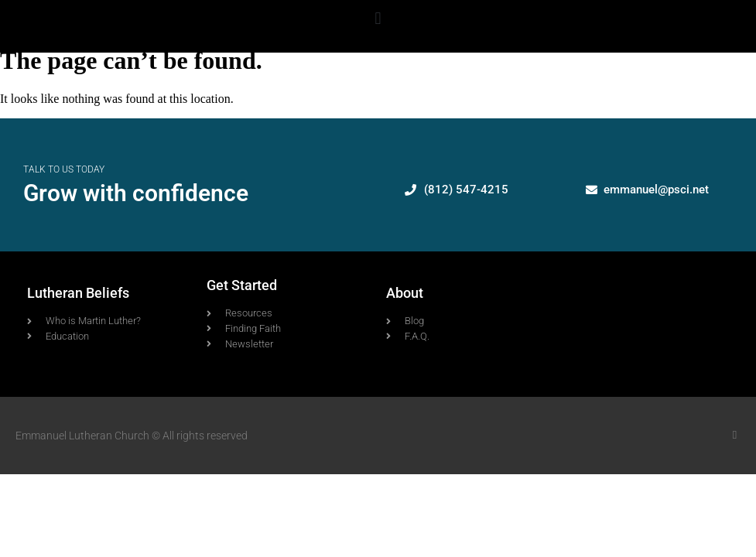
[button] (378, 18)
